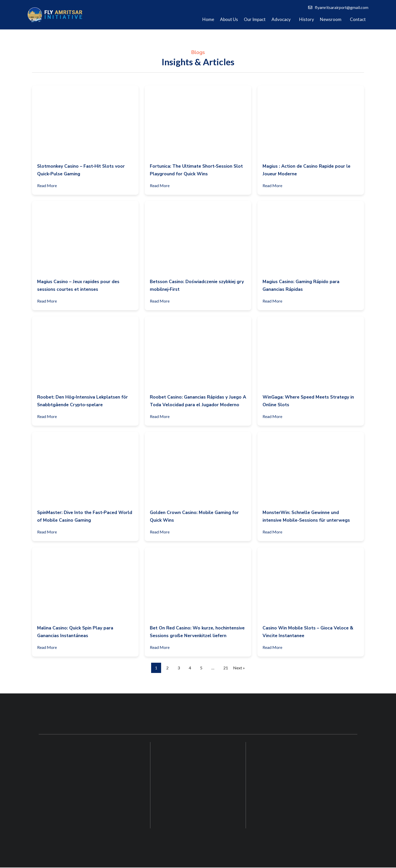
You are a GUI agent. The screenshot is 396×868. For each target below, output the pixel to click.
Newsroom (331, 19)
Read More (49, 185)
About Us (229, 19)
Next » (239, 668)
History (307, 19)
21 (226, 668)
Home (208, 19)
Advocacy (281, 19)
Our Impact (255, 19)
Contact (358, 19)
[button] (282, 19)
